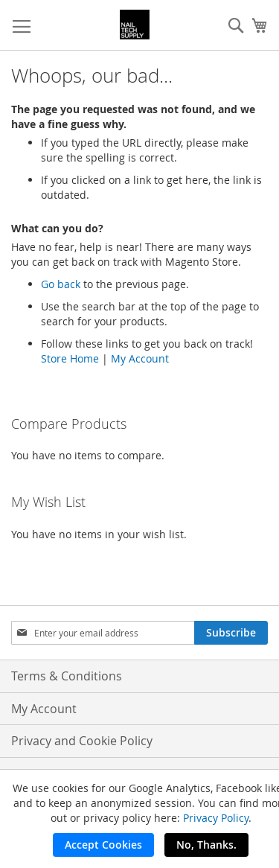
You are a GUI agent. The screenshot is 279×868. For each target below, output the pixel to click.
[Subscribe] (231, 633)
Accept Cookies (103, 845)
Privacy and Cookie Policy (82, 741)
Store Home (70, 358)
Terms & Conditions (67, 676)
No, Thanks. (206, 845)
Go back (61, 284)
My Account (140, 358)
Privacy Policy (216, 818)
